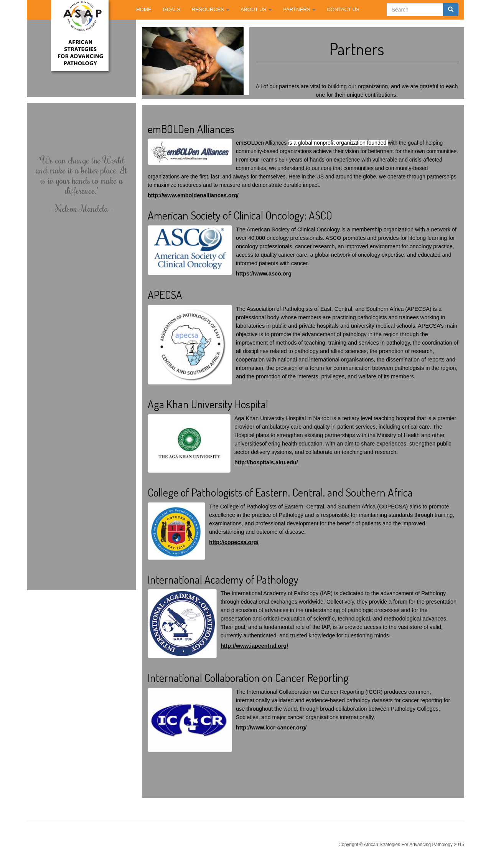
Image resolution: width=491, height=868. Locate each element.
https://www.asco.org (264, 274)
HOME (144, 9)
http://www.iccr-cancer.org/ (271, 728)
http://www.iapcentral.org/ (254, 646)
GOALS (172, 9)
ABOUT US (256, 9)
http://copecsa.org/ (234, 542)
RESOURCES (210, 9)
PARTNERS (299, 9)
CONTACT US (343, 9)
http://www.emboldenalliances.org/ (193, 195)
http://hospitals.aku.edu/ (266, 462)
